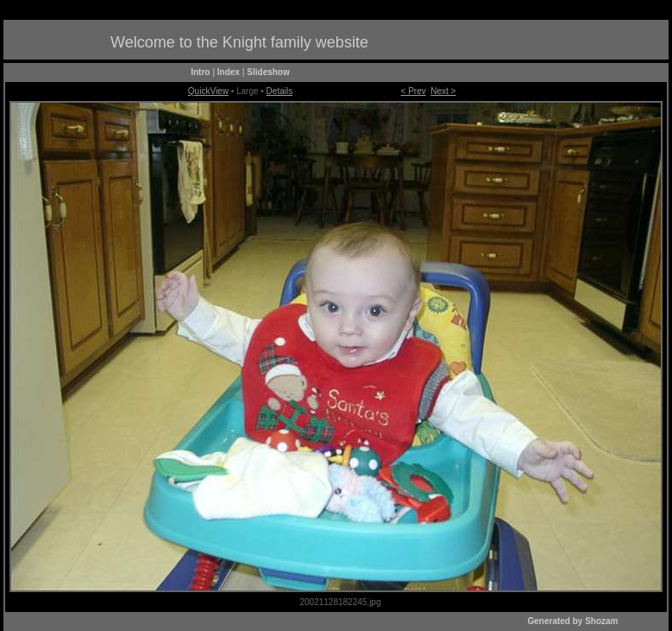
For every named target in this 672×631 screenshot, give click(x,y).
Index (229, 72)
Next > (443, 91)
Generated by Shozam (572, 621)
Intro (200, 72)
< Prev (414, 91)
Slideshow (268, 72)
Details (280, 91)
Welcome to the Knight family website (239, 42)
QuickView (208, 91)
